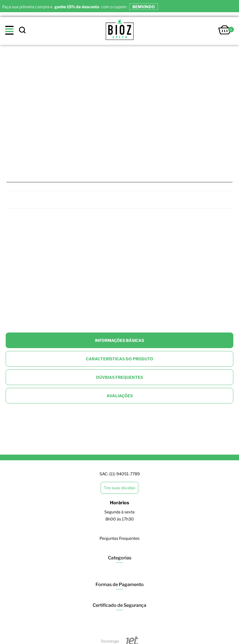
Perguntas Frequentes (119, 538)
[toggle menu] (11, 30)
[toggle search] (22, 30)
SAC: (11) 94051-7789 (120, 474)
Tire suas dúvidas (119, 488)
